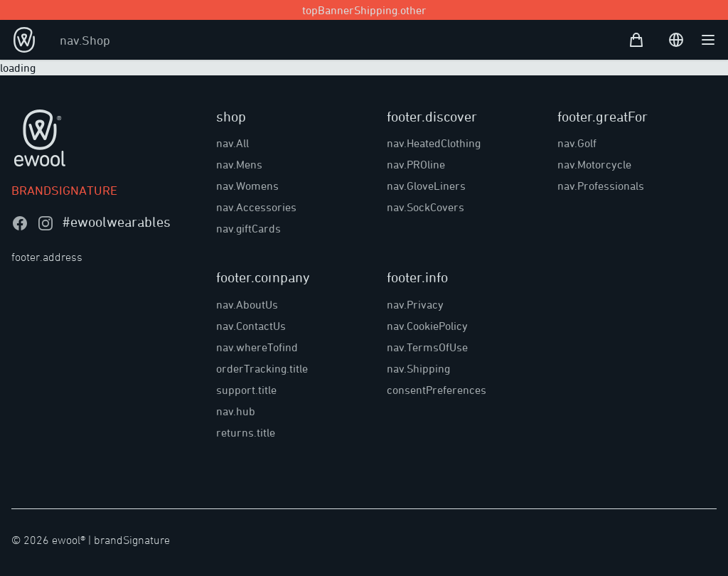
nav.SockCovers (425, 207)
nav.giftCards (248, 228)
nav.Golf (577, 143)
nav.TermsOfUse (427, 347)
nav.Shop (85, 40)
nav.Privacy (415, 304)
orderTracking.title (262, 368)
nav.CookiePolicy (427, 326)
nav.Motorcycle (594, 164)
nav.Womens (247, 186)
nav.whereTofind (257, 347)
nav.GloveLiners (426, 186)
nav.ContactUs (251, 326)
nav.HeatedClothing (434, 143)
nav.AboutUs (247, 304)
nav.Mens (239, 164)
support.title (246, 390)
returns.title (246, 432)
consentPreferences (437, 390)
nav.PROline (416, 164)
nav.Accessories (256, 207)
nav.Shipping (418, 368)
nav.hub (236, 411)
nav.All (232, 143)
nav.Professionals (601, 186)
